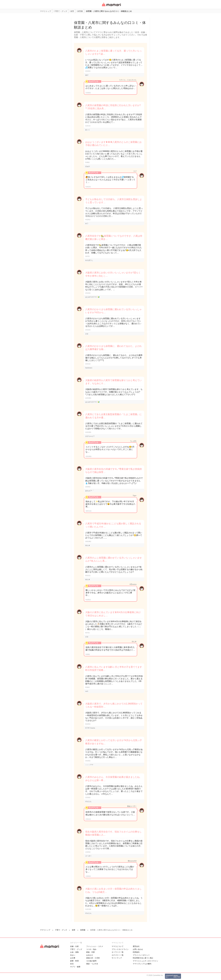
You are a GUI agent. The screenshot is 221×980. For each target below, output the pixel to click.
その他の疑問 (91, 961)
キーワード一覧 (118, 952)
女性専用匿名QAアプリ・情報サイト (111, 7)
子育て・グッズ (76, 949)
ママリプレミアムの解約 (142, 964)
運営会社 (136, 946)
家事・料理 (74, 961)
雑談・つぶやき (92, 964)
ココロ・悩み (91, 949)
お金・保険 (74, 952)
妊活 (72, 964)
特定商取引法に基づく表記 (143, 958)
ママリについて (118, 946)
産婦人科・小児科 (93, 958)
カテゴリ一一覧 (118, 955)
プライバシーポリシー (141, 955)
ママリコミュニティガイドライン (145, 961)
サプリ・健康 (75, 967)
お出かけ (90, 955)
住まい (73, 955)
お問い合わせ (138, 949)
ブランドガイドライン (120, 949)
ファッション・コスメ (95, 946)
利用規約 (136, 952)
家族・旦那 (90, 952)
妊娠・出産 (74, 946)
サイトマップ (117, 958)
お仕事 (73, 958)
